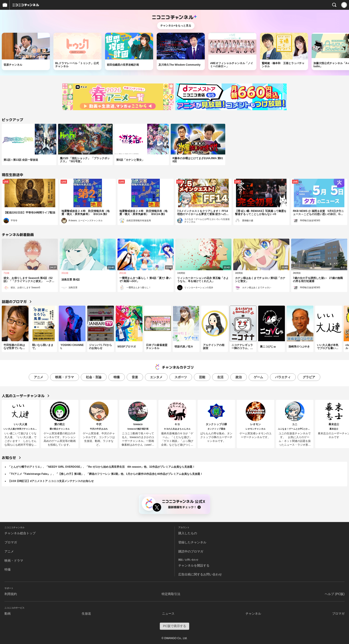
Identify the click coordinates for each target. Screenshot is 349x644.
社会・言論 (94, 377)
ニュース (168, 614)
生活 (220, 377)
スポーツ (181, 377)
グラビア (309, 377)
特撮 (117, 377)
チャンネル (253, 614)
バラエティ (283, 377)
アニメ (39, 377)
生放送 (86, 614)
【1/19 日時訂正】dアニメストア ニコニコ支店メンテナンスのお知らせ (51, 481)
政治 (239, 377)
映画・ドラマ (65, 377)
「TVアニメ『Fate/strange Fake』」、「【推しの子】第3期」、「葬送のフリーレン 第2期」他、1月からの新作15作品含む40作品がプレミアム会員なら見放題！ (105, 474)
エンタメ (156, 377)
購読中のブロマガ (191, 551)
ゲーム (258, 377)
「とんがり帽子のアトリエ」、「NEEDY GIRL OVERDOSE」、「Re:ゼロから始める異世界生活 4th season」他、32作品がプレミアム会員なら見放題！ (101, 467)
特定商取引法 (171, 594)
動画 (8, 614)
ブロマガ (11, 542)
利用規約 (11, 594)
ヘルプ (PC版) (335, 594)
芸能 (202, 377)
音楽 (135, 377)
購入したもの (188, 533)
